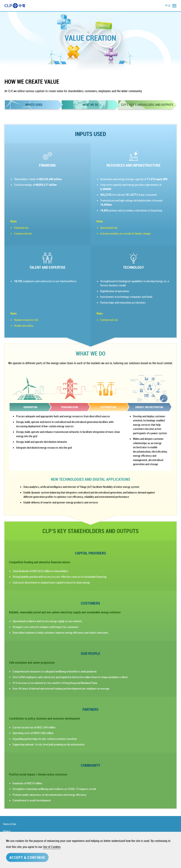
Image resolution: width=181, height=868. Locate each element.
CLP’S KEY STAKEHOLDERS (147, 105)
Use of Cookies (52, 847)
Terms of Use (10, 824)
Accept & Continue (27, 857)
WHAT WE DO (90, 105)
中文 (168, 6)
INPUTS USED (34, 105)
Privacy (7, 831)
